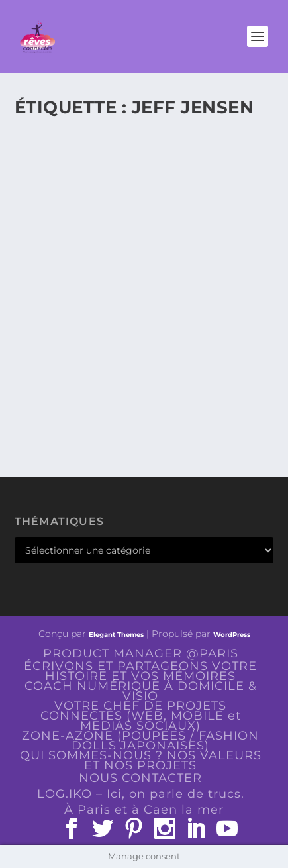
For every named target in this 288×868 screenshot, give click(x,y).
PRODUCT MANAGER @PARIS (141, 653)
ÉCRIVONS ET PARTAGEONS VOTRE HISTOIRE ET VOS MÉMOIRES (140, 671)
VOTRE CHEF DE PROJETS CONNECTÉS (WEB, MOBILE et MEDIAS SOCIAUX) (141, 716)
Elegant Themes (116, 635)
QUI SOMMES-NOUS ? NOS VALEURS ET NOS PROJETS (141, 760)
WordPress (232, 635)
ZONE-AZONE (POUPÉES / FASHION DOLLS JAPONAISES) (140, 741)
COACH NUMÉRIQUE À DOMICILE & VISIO (141, 691)
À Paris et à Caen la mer (144, 810)
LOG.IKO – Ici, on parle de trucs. (141, 794)
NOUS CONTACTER (140, 778)
